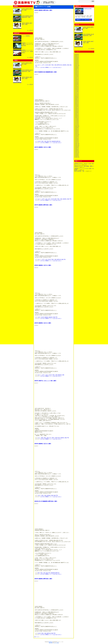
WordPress (50, 642)
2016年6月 (77, 130)
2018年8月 (77, 112)
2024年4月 (77, 72)
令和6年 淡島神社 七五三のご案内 (43, 265)
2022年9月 (77, 83)
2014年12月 (77, 143)
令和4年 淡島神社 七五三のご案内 (43, 444)
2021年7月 (77, 93)
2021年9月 (77, 90)
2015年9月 (77, 136)
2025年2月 (77, 64)
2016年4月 (77, 131)
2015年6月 (77, 139)
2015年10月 (77, 135)
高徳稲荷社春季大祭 (56, 141)
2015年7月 (77, 137)
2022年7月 (77, 85)
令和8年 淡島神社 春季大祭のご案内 (43, 10)
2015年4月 (77, 140)
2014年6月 (77, 150)
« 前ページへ (37, 8)
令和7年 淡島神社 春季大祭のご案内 (43, 205)
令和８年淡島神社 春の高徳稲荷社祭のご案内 (46, 72)
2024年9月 (77, 67)
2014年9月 (77, 147)
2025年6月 (77, 60)
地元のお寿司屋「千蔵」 (80, 171)
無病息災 (51, 317)
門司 (36, 66)
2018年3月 (77, 117)
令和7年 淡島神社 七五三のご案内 (43, 147)
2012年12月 (77, 157)
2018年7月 (77, 114)
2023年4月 (77, 79)
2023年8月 (77, 77)
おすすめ (42, 67)
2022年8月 (77, 84)
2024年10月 (77, 65)
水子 (50, 438)
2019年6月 (77, 109)
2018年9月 (77, 111)
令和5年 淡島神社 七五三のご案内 (43, 323)
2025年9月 (77, 58)
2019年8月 (77, 106)
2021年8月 (77, 91)
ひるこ (39, 438)
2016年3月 (77, 132)
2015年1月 (77, 142)
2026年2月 (77, 57)
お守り (43, 65)
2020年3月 (77, 103)
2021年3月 (77, 95)
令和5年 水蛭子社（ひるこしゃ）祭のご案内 (45, 381)
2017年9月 (77, 119)
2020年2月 (77, 104)
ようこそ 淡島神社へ (26, 36)
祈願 (68, 65)
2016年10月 (77, 126)
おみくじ (40, 65)
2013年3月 (77, 156)
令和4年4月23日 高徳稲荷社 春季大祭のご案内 (46, 501)
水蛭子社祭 (57, 438)
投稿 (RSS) (51, 643)
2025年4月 (77, 62)
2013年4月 (77, 155)
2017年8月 (77, 120)
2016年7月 (77, 129)
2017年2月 (77, 125)
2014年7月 (77, 148)
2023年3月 (77, 80)
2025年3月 (77, 63)
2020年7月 (77, 99)
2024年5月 (77, 70)
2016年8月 (77, 127)
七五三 (49, 199)
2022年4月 (77, 88)
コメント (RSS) (56, 643)
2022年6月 (77, 86)
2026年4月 (77, 54)
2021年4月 (77, 94)
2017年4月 (77, 122)
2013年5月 (77, 153)
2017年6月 (77, 121)
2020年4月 (77, 101)
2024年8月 (77, 68)
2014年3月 (77, 151)
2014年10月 (77, 146)
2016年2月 (77, 134)
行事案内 (47, 67)
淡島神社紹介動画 (88, 9)
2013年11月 (77, 152)
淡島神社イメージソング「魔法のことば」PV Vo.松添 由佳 (27, 44)
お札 (46, 199)
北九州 (47, 65)
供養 (42, 438)
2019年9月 (77, 105)
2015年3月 (77, 141)
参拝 (50, 65)
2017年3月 (77, 124)
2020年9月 (77, 96)
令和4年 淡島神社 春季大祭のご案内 (43, 579)
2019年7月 (77, 108)
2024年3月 (77, 73)
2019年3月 (77, 110)
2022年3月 (77, 89)
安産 (55, 65)
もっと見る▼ (30, 30)
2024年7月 (77, 69)
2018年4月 (77, 116)
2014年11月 (77, 145)
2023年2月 (77, 81)
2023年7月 (77, 78)
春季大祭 (59, 65)
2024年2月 (77, 74)
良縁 (70, 65)
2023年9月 (77, 75)
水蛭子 (53, 438)
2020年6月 (77, 100)
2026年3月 (77, 55)
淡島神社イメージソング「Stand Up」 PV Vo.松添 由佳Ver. (27, 51)
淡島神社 (65, 65)
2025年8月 (77, 59)
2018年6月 (77, 115)
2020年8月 (77, 98)
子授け (53, 65)
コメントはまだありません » (56, 67)
